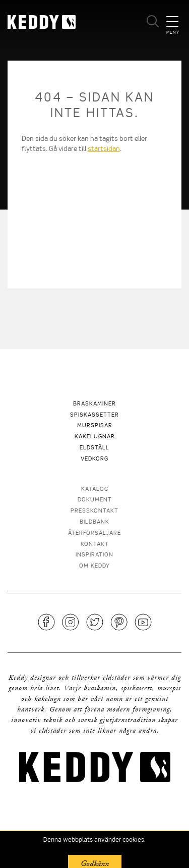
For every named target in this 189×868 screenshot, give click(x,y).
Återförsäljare (94, 533)
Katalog (95, 490)
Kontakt (95, 545)
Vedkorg (94, 459)
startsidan (104, 149)
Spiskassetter (94, 415)
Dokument (95, 500)
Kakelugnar (95, 437)
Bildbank (94, 522)
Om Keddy (94, 566)
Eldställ (94, 448)
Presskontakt (94, 511)
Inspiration (94, 555)
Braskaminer (94, 404)
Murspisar (95, 426)
